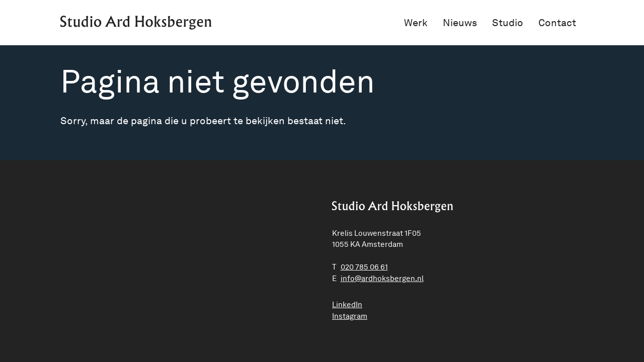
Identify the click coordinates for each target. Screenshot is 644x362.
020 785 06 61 (364, 267)
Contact (557, 23)
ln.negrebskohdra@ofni (382, 279)
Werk (416, 23)
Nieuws (460, 23)
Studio (508, 23)
